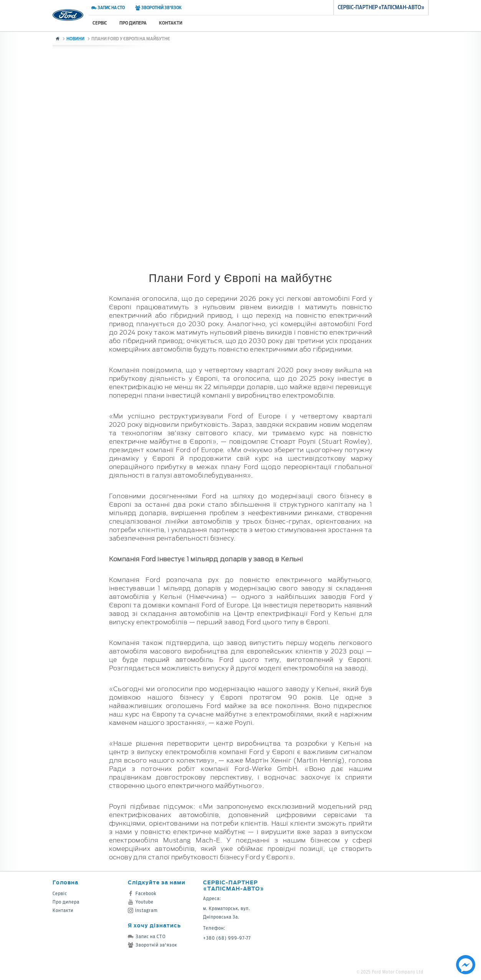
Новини (75, 39)
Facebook (142, 893)
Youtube (141, 902)
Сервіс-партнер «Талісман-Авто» (234, 885)
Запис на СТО (108, 8)
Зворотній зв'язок (158, 8)
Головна (65, 882)
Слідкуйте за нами (157, 882)
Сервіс (100, 23)
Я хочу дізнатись (154, 925)
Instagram (143, 910)
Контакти (171, 23)
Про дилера (133, 23)
